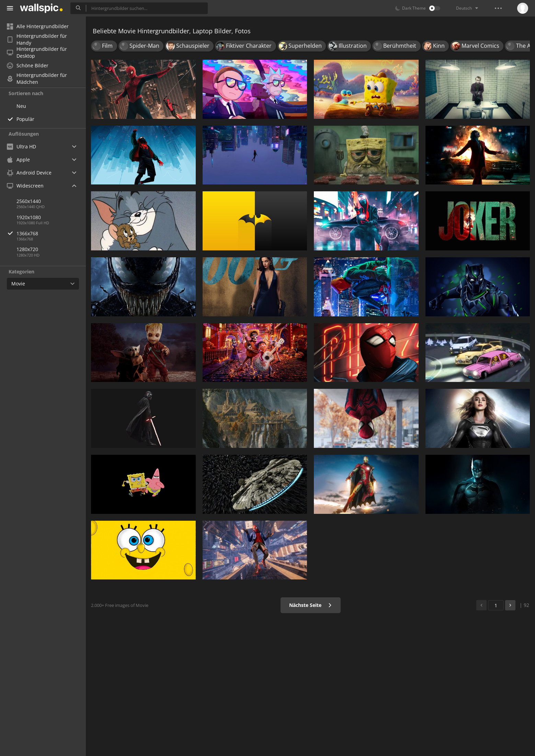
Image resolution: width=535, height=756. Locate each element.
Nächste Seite (311, 605)
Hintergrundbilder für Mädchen (37, 79)
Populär (25, 119)
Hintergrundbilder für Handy (37, 40)
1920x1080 (29, 217)
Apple (18, 160)
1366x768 (51, 233)
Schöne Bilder (28, 65)
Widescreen (25, 186)
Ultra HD (21, 146)
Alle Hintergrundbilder (38, 26)
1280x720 (27, 249)
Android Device (29, 173)
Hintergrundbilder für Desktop (37, 53)
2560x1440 (29, 201)
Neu (21, 106)
